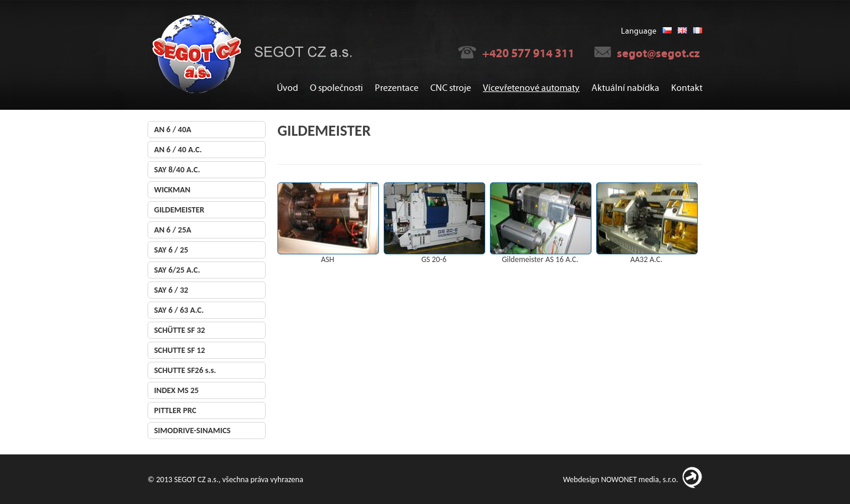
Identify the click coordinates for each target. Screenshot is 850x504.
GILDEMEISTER (179, 210)
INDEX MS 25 (176, 390)
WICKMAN (172, 190)
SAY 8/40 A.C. (177, 170)
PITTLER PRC (175, 410)
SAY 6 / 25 (171, 250)
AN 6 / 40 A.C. (178, 150)
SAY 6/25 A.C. (177, 270)
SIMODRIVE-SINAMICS (192, 431)
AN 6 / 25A (173, 230)
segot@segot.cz (658, 53)
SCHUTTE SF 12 (179, 350)
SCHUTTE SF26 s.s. (185, 370)
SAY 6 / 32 (171, 290)
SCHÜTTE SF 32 (179, 330)
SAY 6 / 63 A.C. (179, 310)
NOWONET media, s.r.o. (640, 480)
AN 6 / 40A (173, 130)
